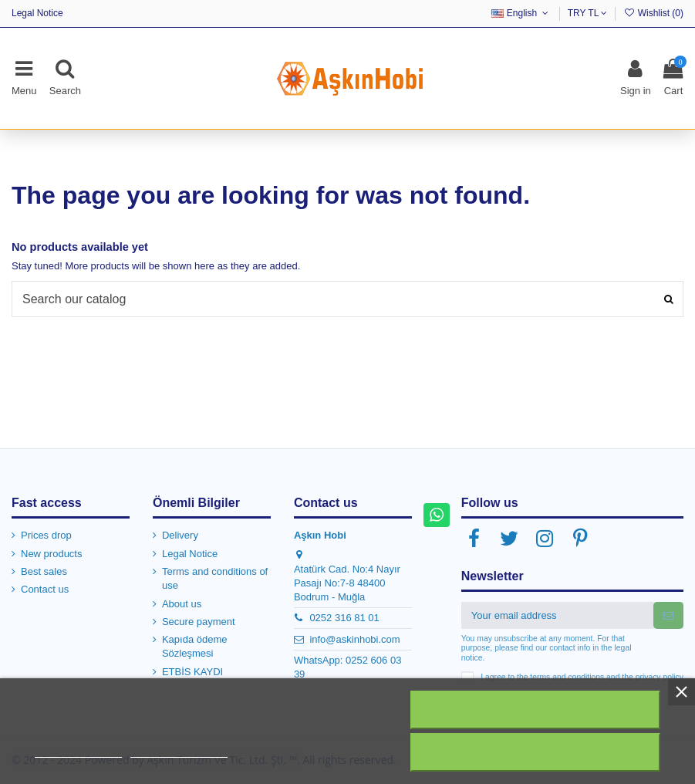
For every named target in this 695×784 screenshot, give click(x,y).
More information (78, 750)
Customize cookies (179, 750)
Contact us (45, 589)
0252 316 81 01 (344, 618)
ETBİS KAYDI (192, 672)
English (521, 13)
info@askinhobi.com (354, 639)
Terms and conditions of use (215, 578)
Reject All (535, 710)
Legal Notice (37, 13)
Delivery (180, 535)
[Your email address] (557, 615)
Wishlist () (653, 13)
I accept (535, 752)
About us (182, 604)
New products (51, 554)
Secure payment (199, 622)
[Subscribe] (668, 615)
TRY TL (588, 13)
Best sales (44, 571)
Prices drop (46, 535)
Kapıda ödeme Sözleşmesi (195, 646)
